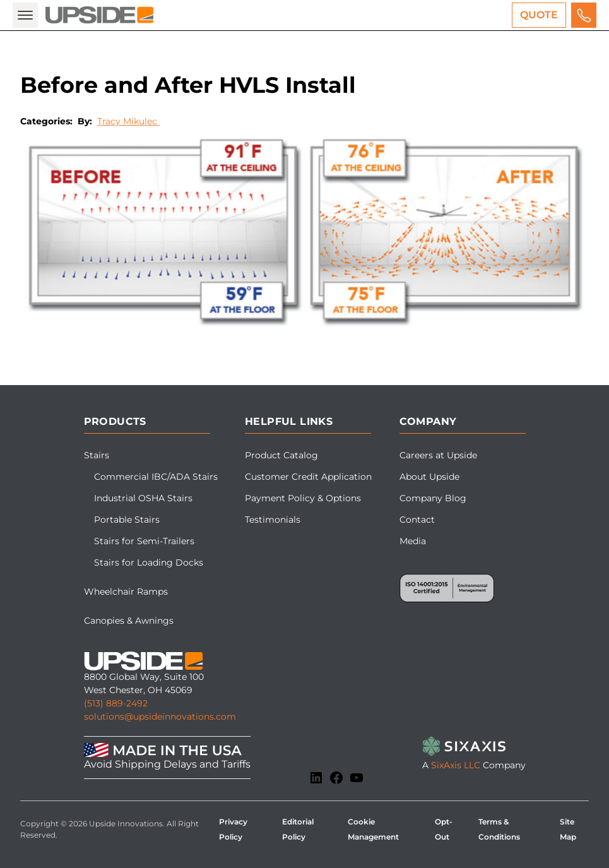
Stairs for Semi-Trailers (144, 541)
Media (413, 541)
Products (115, 421)
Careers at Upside (438, 455)
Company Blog (433, 498)
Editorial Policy (298, 829)
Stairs (97, 455)
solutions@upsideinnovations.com (160, 716)
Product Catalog (281, 455)
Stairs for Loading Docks (149, 562)
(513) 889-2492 (116, 703)
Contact (417, 520)
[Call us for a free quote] (584, 15)
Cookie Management (373, 829)
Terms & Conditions (499, 829)
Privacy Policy (233, 829)
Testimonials (273, 520)
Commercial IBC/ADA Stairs (156, 477)
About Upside (429, 477)
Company (428, 421)
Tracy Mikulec (128, 121)
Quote (539, 15)
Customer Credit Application (308, 477)
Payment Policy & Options (303, 498)
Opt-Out (444, 829)
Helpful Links (289, 421)
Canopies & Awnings (129, 621)
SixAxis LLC (456, 765)
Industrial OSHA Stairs (143, 498)
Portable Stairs (127, 520)
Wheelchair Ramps (126, 592)
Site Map (568, 829)
